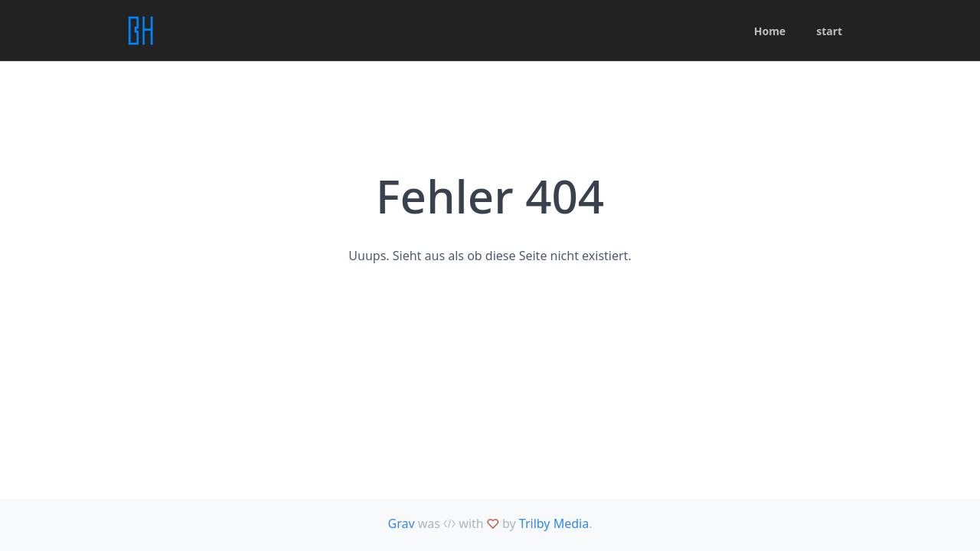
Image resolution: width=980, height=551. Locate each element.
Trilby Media (554, 523)
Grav (402, 523)
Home (770, 31)
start (829, 31)
